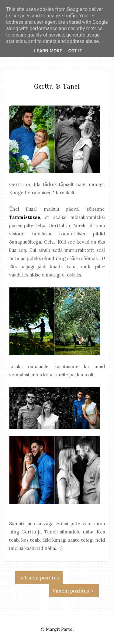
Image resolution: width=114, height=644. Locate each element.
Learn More (48, 51)
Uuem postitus (40, 578)
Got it (75, 51)
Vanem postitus (73, 591)
